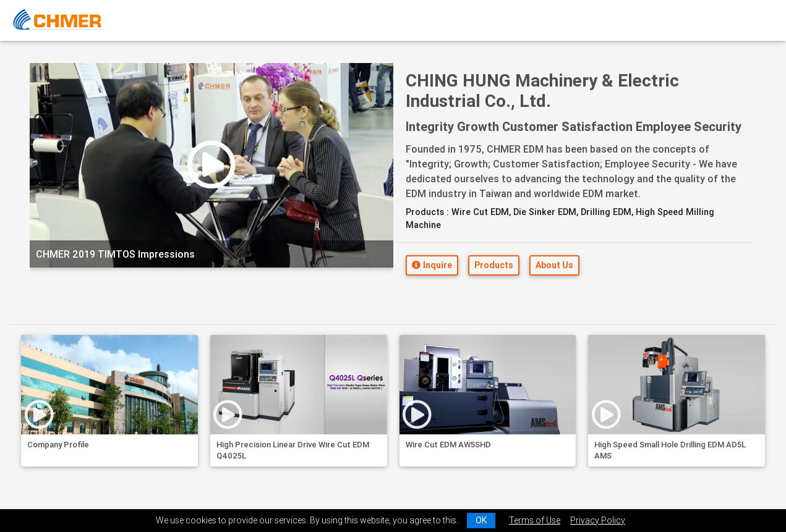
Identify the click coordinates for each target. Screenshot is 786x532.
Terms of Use (535, 520)
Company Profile (58, 445)
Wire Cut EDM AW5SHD (448, 445)
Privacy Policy (598, 520)
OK (481, 520)
